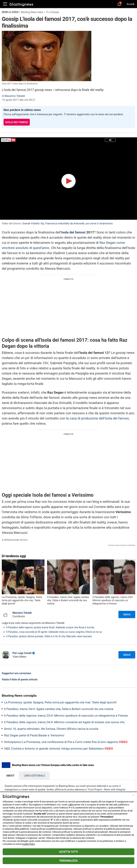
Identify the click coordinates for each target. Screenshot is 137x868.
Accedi (130, 4)
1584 (70, 805)
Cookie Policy (28, 844)
